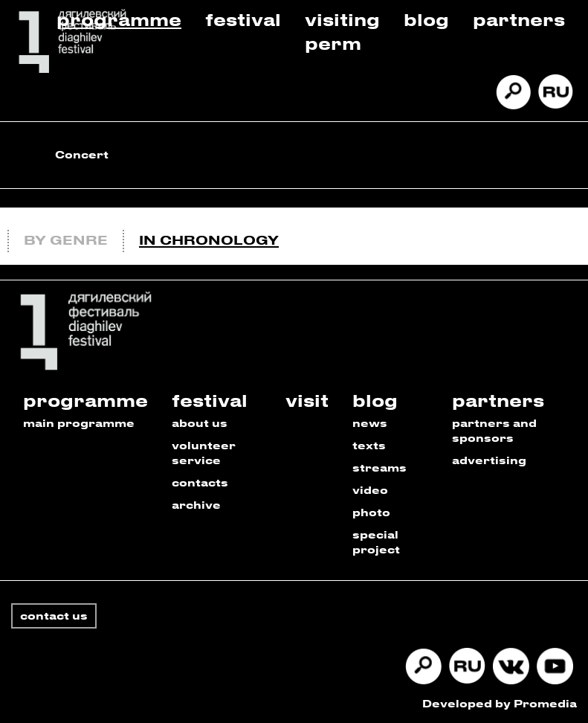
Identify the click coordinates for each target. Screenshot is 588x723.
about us (200, 423)
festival (210, 400)
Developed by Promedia (500, 703)
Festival (243, 19)
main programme (79, 423)
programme (85, 400)
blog (375, 400)
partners (498, 400)
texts (369, 445)
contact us (54, 616)
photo (371, 512)
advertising (489, 460)
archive (196, 505)
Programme (119, 19)
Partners (519, 19)
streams (379, 467)
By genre (66, 240)
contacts (200, 482)
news (370, 423)
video (370, 490)
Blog (426, 19)
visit (307, 400)
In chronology (209, 240)
